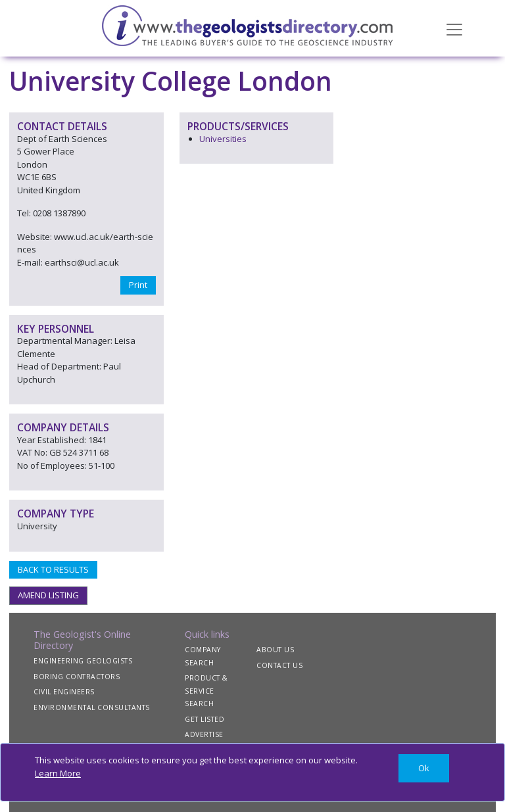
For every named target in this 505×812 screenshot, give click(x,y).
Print (138, 285)
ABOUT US (275, 650)
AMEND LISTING (48, 595)
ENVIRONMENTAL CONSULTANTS (92, 707)
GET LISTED (204, 719)
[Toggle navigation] (454, 28)
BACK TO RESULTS (53, 569)
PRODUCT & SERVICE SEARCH (206, 691)
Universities (223, 139)
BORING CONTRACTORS (77, 677)
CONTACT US (279, 665)
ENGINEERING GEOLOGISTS (83, 661)
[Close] (424, 768)
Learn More (58, 773)
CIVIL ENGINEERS (64, 692)
